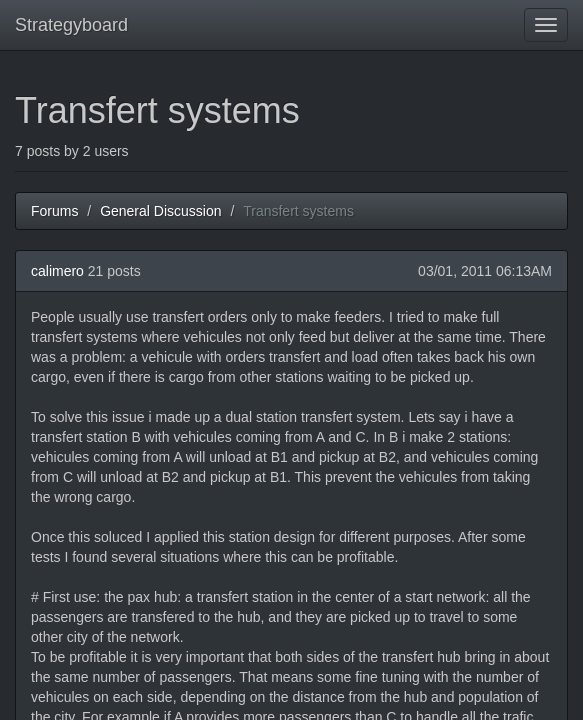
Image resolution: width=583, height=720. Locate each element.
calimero (57, 271)
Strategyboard (71, 25)
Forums (54, 211)
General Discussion (160, 211)
